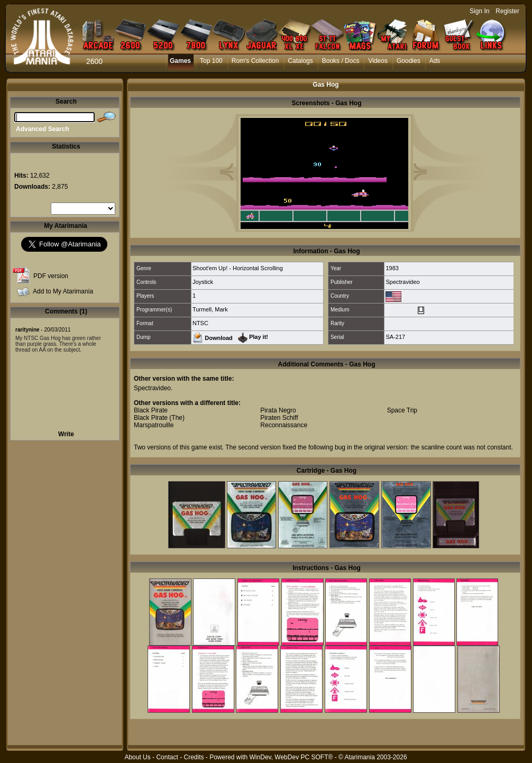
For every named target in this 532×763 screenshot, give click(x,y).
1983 (392, 268)
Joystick (203, 282)
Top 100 (211, 61)
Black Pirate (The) (159, 418)
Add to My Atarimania (63, 291)
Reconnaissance (284, 425)
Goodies (409, 61)
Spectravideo (402, 282)
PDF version (51, 276)
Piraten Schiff (279, 418)
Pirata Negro (278, 410)
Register (507, 11)
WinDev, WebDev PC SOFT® (291, 757)
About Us (137, 757)
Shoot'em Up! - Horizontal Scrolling (238, 268)
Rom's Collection (255, 61)
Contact (167, 757)
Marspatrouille (154, 425)
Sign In (479, 11)
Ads (435, 61)
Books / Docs (341, 61)
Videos (378, 61)
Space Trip (402, 410)
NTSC (200, 323)
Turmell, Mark (210, 309)
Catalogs (300, 61)
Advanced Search (43, 129)
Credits (194, 757)
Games (180, 61)
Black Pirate (151, 410)
